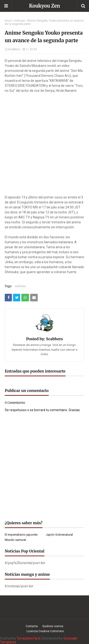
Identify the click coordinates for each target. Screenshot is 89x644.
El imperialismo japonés (21, 535)
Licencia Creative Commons (45, 631)
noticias (20, 21)
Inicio (8, 21)
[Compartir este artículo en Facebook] (8, 298)
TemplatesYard (28, 638)
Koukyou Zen (44, 6)
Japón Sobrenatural (59, 535)
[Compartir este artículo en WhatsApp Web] (25, 298)
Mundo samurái (15, 540)
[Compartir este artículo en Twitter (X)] (17, 298)
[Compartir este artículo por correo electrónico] (34, 298)
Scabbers (14, 49)
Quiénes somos (53, 626)
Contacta (32, 626)
